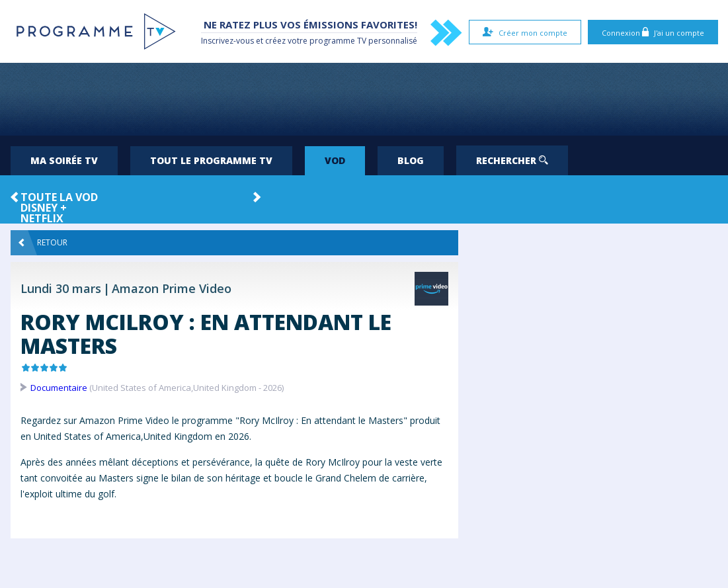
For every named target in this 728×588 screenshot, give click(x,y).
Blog (411, 160)
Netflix (42, 218)
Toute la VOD (59, 197)
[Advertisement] (364, 99)
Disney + (44, 208)
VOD (335, 160)
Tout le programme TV (211, 160)
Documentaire (59, 388)
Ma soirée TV (64, 160)
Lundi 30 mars (61, 288)
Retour (43, 243)
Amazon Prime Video (172, 288)
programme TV (338, 41)
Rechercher (512, 160)
